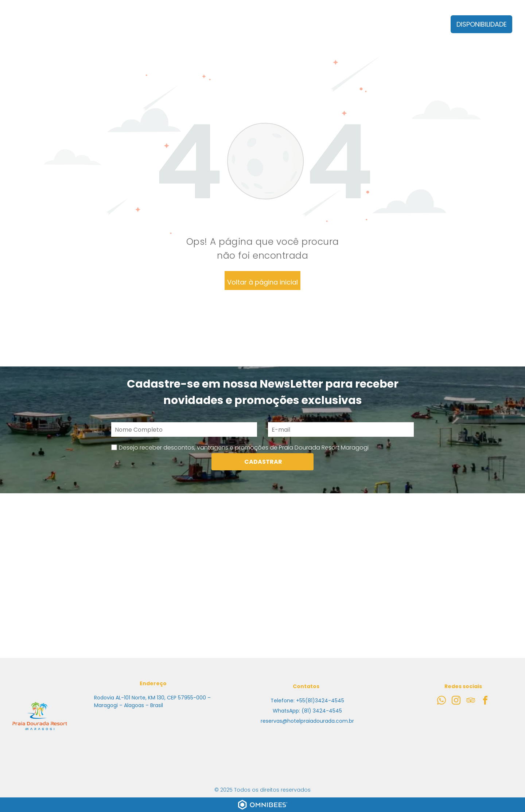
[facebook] (485, 701)
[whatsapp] (442, 701)
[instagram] (456, 701)
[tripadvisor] (471, 701)
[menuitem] (128, 30)
